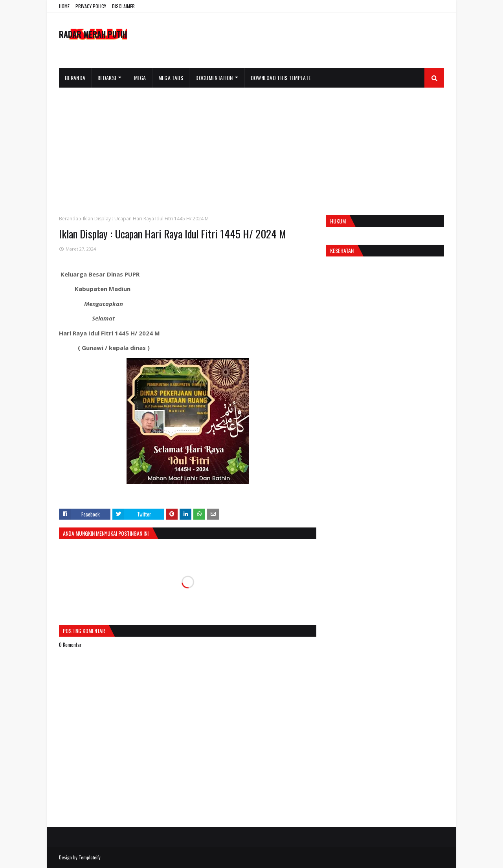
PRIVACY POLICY (91, 6)
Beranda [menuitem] (75, 78)
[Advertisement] (251, 146)
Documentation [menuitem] (214, 78)
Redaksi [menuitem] (107, 78)
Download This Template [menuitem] (281, 78)
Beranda (69, 219)
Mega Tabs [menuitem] (171, 78)
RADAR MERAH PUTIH (93, 34)
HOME (64, 6)
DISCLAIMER (123, 6)
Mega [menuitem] (140, 78)
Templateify (90, 857)
